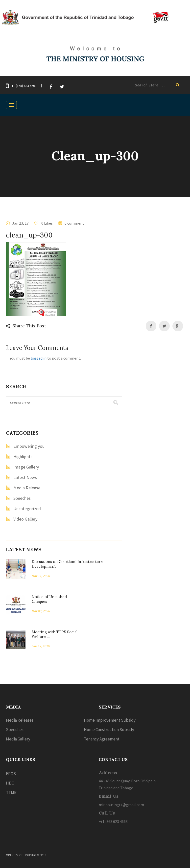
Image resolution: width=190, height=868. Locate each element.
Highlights (23, 457)
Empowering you (29, 446)
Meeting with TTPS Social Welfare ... (55, 634)
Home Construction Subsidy (109, 730)
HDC (10, 783)
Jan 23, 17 (20, 223)
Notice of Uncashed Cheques (49, 599)
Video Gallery (25, 519)
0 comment (74, 223)
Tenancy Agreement (102, 739)
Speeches (22, 498)
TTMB (11, 792)
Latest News (25, 477)
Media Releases (20, 720)
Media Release (27, 488)
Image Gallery (26, 467)
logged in (39, 358)
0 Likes (47, 223)
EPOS (11, 774)
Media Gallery (18, 739)
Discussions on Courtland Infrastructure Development (67, 564)
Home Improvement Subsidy (110, 720)
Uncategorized (27, 509)
